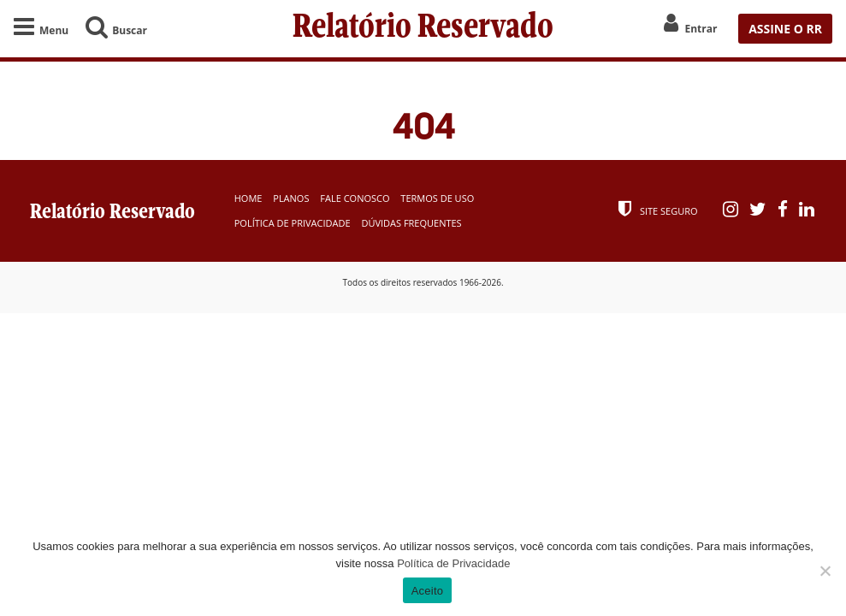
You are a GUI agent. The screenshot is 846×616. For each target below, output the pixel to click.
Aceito (428, 591)
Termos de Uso (437, 198)
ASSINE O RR (785, 29)
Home (248, 198)
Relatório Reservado (423, 28)
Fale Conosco (355, 198)
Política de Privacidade (293, 223)
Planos (291, 198)
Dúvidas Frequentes (411, 223)
